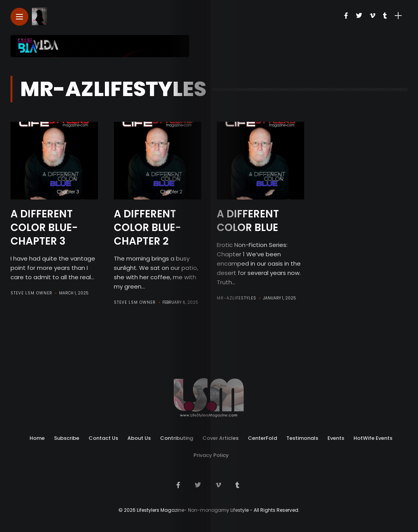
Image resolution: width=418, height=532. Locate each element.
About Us (139, 437)
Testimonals (302, 437)
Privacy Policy (211, 454)
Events (336, 437)
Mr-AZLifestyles (237, 297)
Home (37, 437)
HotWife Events (373, 437)
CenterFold (262, 437)
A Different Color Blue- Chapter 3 (44, 227)
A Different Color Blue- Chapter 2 (147, 227)
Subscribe (67, 437)
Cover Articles (220, 437)
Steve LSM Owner (31, 292)
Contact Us (103, 437)
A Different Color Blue (248, 220)
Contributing (177, 437)
